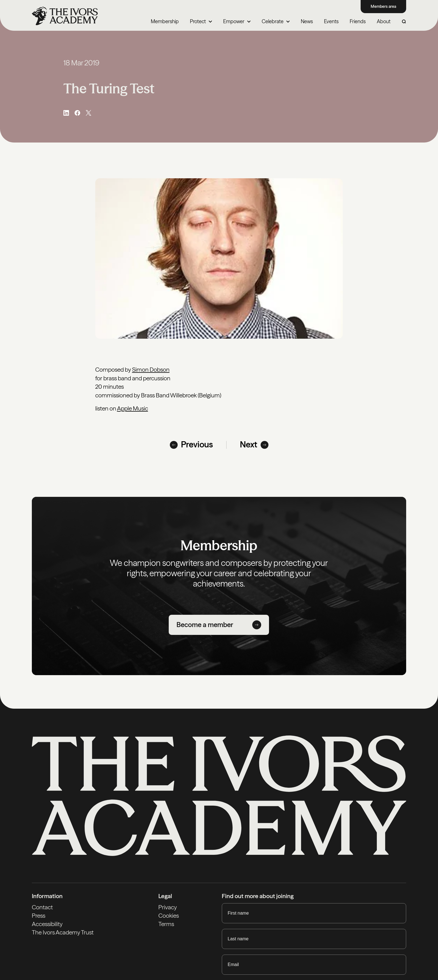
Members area (383, 6)
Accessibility (47, 924)
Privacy (168, 907)
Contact (42, 907)
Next (254, 445)
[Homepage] (65, 16)
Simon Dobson (151, 370)
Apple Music (133, 408)
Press (39, 916)
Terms (166, 924)
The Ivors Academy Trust (63, 932)
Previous (191, 445)
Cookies (169, 916)
